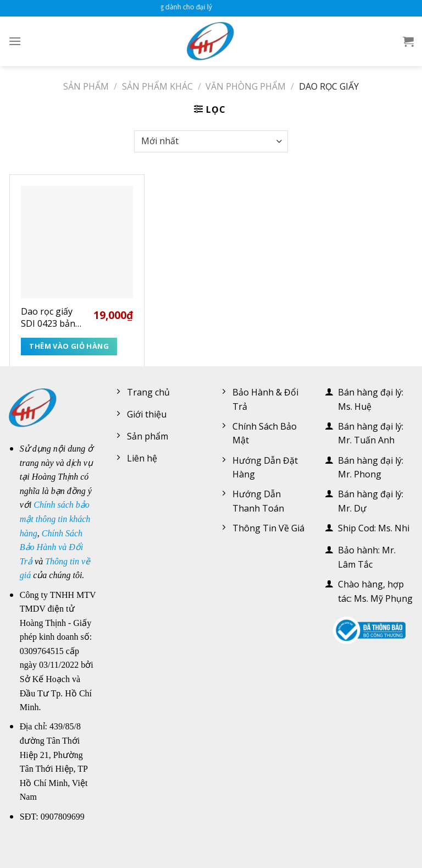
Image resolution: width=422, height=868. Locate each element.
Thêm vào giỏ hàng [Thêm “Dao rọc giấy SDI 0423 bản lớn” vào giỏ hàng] (69, 346)
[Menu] (15, 41)
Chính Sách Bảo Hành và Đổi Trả (51, 547)
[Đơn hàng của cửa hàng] (211, 141)
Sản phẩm (86, 86)
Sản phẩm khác (157, 86)
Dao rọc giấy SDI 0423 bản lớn (48, 318)
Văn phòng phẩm (246, 86)
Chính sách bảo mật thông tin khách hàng (55, 519)
